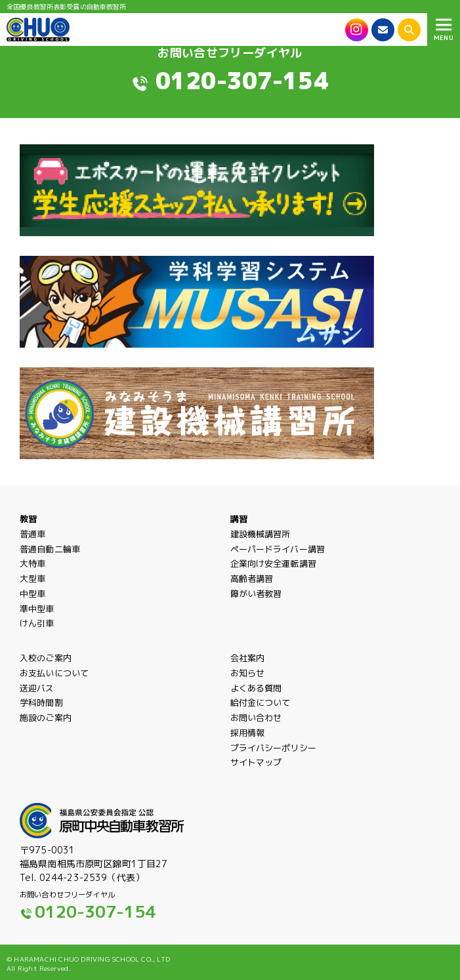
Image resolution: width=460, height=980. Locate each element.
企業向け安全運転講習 (273, 575)
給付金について (261, 714)
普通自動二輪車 (50, 560)
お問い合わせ (256, 729)
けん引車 (37, 635)
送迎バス (37, 699)
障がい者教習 (256, 605)
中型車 (32, 605)
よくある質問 (256, 699)
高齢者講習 (252, 590)
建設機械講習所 (261, 545)
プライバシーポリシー (273, 762)
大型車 (32, 590)
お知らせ (248, 684)
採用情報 (248, 746)
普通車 (32, 539)
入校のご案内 (46, 670)
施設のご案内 (46, 729)
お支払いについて (54, 684)
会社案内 (248, 670)
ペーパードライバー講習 (278, 560)
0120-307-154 (242, 80)
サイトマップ (256, 777)
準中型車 (37, 620)
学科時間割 (41, 714)
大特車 (32, 575)
